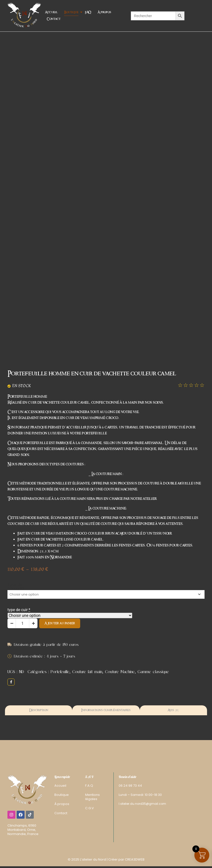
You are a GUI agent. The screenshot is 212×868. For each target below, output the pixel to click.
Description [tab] (39, 710)
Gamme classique (153, 672)
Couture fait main (87, 672)
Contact (53, 19)
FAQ (88, 12)
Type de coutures (16, 586)
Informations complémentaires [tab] (106, 710)
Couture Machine (120, 672)
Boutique (72, 12)
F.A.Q (89, 786)
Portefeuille (60, 672)
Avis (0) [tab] (173, 710)
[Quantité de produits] (22, 623)
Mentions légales (92, 797)
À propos (104, 12)
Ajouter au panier (60, 623)
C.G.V (89, 808)
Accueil (51, 12)
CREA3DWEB (135, 859)
